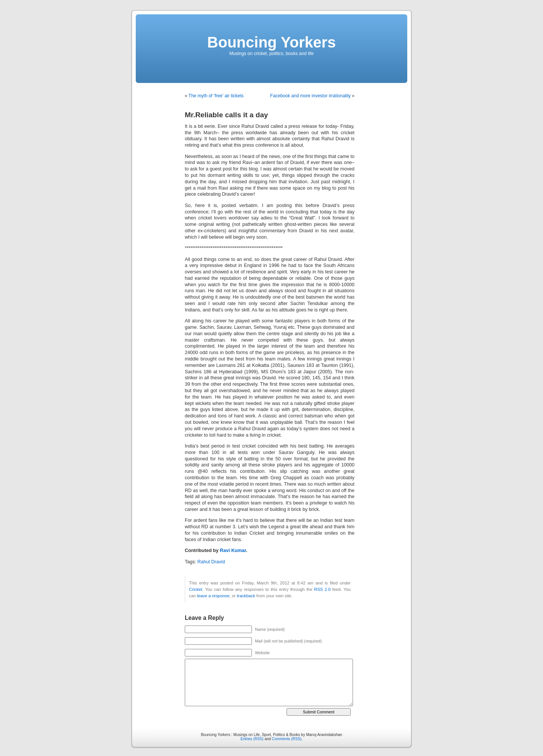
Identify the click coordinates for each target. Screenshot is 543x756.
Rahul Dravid (211, 562)
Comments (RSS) (287, 739)
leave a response (213, 596)
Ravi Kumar (233, 551)
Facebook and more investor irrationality (311, 96)
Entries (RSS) (252, 739)
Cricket (196, 589)
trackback (246, 596)
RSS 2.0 (322, 589)
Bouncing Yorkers (272, 42)
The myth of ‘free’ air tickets (216, 96)
